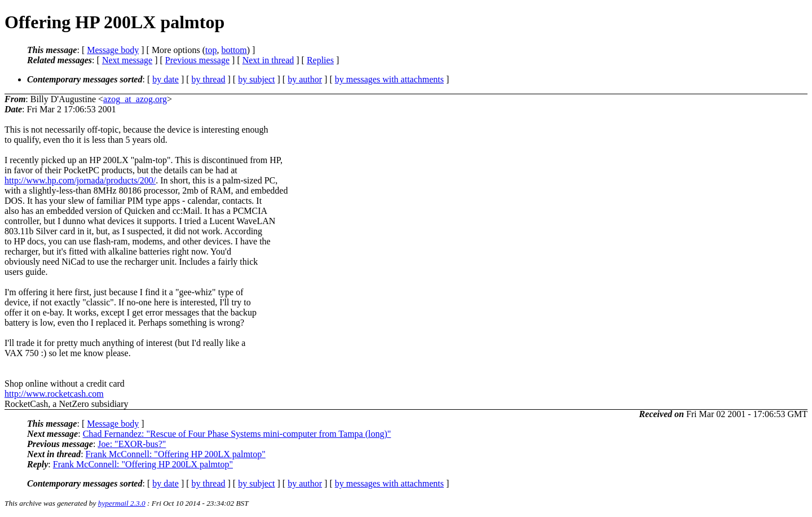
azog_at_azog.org (135, 99)
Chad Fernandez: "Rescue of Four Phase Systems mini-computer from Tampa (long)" (237, 434)
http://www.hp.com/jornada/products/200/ (80, 180)
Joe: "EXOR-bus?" (132, 444)
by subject (256, 79)
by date (166, 79)
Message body (113, 50)
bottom (234, 50)
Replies (320, 60)
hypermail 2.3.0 (122, 503)
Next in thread (268, 60)
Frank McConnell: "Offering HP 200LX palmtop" (176, 454)
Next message (127, 60)
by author (305, 79)
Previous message (197, 60)
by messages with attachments (389, 79)
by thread (209, 79)
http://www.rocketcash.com (54, 394)
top (211, 50)
